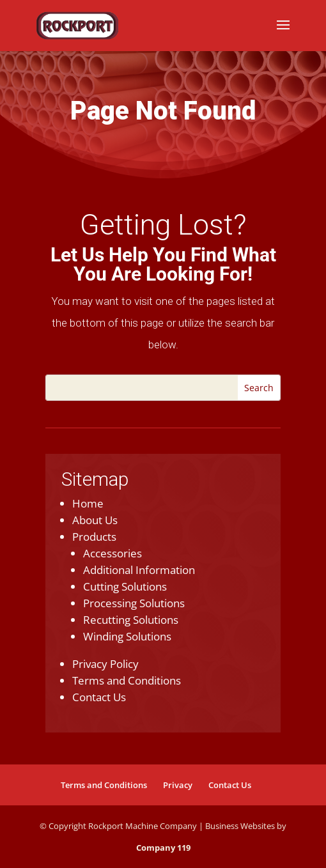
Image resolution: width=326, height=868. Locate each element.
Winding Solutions (127, 636)
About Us (95, 520)
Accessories (113, 553)
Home (88, 503)
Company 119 (163, 848)
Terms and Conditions (127, 680)
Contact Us (99, 697)
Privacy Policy (105, 664)
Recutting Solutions (131, 620)
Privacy (178, 785)
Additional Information (139, 570)
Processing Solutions (134, 603)
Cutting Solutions (125, 586)
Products (94, 537)
